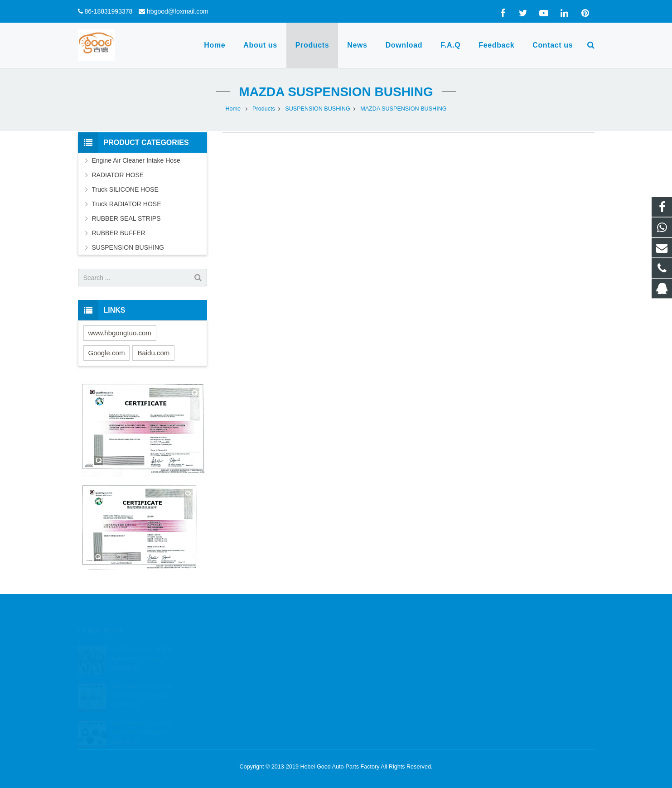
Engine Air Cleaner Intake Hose (136, 160)
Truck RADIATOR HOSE (127, 204)
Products (264, 109)
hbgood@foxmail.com (178, 11)
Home (233, 109)
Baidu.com (153, 353)
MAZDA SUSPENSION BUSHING (336, 92)
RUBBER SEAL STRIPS (126, 218)
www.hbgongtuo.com (120, 333)
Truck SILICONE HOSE (125, 189)
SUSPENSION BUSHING (317, 109)
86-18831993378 (108, 11)
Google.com (107, 353)
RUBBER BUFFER (119, 233)
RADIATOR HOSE (118, 175)
